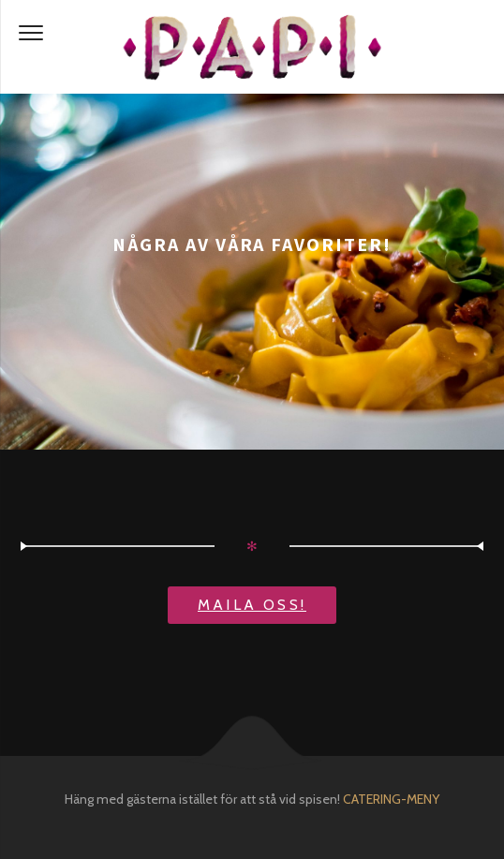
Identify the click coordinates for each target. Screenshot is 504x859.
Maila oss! (252, 605)
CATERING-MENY (391, 799)
